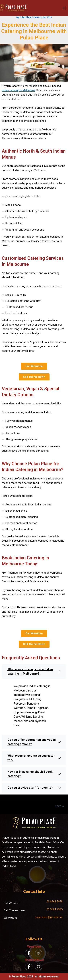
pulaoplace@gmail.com (49, 917)
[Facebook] (29, 953)
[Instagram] (38, 953)
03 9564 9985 (55, 909)
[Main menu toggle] (64, 8)
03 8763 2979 (55, 902)
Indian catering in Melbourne (18, 90)
